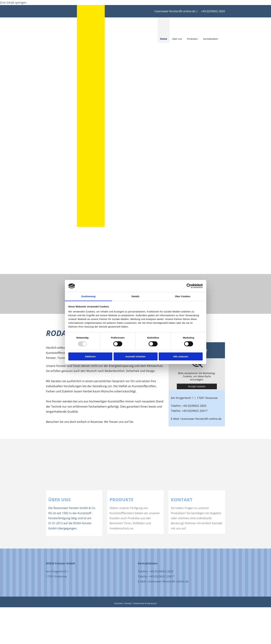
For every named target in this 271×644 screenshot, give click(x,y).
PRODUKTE (121, 500)
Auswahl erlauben (135, 356)
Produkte (192, 39)
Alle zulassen (181, 356)
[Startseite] (91, 51)
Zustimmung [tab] (88, 296)
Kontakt (128, 603)
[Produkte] (153, 488)
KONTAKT (182, 500)
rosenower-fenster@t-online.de (175, 11)
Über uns (177, 39)
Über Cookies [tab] (183, 296)
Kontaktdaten (211, 39)
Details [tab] (136, 296)
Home (164, 39)
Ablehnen (90, 356)
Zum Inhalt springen (13, 3)
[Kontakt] (215, 488)
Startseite (118, 603)
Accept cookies (197, 386)
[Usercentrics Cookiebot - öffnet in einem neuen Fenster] (189, 286)
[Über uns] (92, 488)
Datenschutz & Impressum (145, 603)
